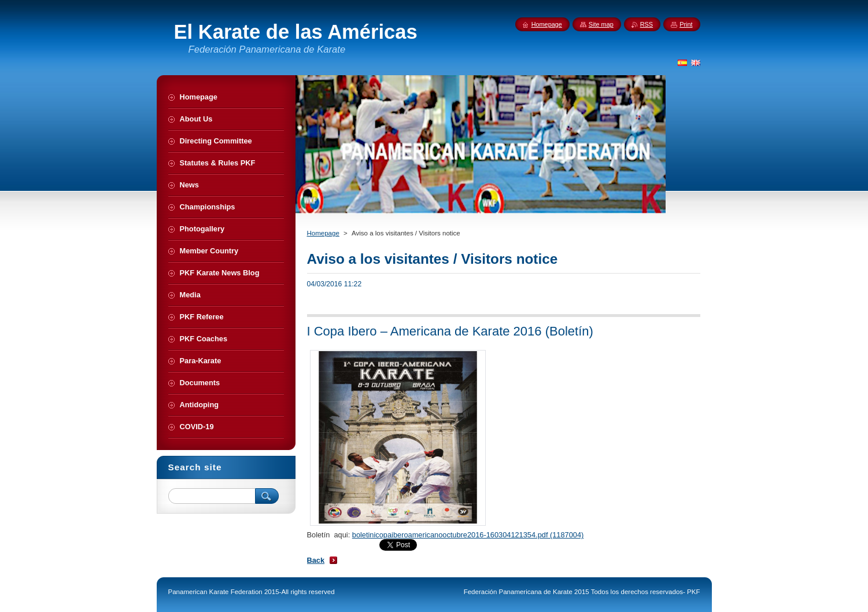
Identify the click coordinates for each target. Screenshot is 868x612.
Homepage (323, 233)
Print (686, 24)
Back (316, 560)
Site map (601, 24)
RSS (647, 24)
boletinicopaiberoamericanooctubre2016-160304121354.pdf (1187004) (468, 535)
